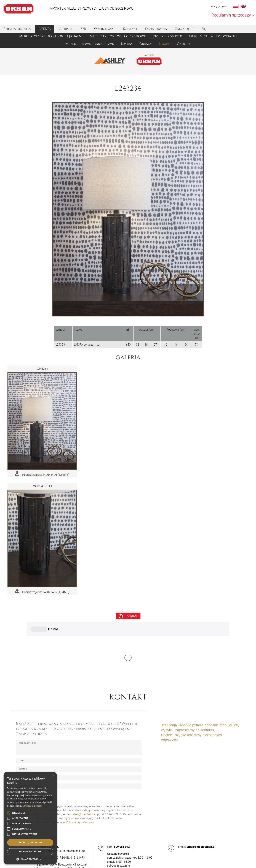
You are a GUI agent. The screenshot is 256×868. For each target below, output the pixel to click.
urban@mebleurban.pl (86, 761)
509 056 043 (122, 794)
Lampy (164, 44)
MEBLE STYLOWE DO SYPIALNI (213, 36)
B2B (83, 29)
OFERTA (45, 29)
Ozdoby (184, 44)
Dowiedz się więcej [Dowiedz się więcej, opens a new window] (32, 806)
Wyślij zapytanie (35, 745)
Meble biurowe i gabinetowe (90, 44)
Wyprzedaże (104, 29)
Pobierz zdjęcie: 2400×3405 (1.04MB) (42, 591)
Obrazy (146, 44)
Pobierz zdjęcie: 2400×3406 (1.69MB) (42, 474)
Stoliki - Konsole (167, 36)
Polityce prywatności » (80, 769)
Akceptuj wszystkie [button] (30, 843)
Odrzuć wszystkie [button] (30, 852)
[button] (30, 859)
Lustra (127, 44)
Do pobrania (156, 29)
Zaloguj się (184, 29)
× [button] (53, 776)
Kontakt (130, 29)
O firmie (66, 29)
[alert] (30, 818)
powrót (128, 616)
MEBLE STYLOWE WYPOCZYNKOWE (118, 36)
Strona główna (17, 29)
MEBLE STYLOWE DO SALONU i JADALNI (51, 36)
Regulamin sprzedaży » (233, 15)
